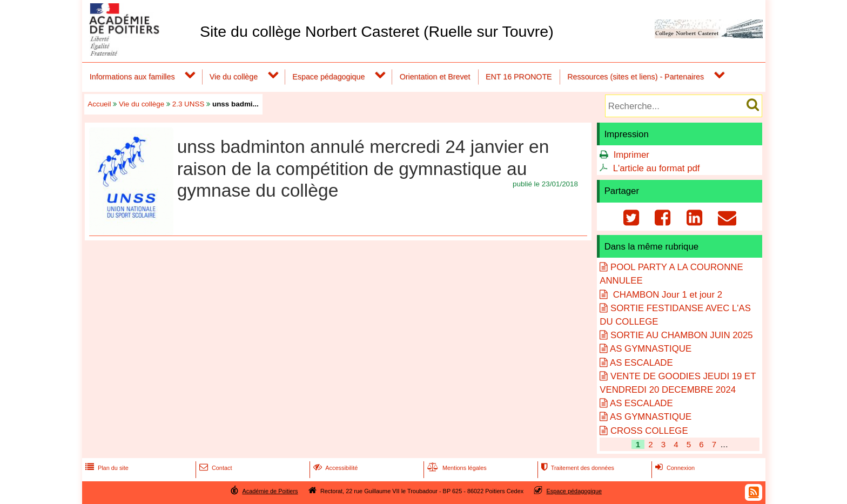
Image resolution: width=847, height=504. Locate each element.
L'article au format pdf (657, 168)
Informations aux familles (132, 77)
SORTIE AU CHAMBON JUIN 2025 (682, 335)
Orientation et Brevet (435, 77)
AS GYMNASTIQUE (651, 349)
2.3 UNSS (189, 104)
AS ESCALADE (641, 363)
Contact (215, 468)
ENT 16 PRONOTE (519, 77)
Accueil (99, 104)
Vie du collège (234, 77)
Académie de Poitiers (270, 491)
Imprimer (631, 155)
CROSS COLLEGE (649, 431)
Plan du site (106, 468)
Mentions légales (456, 468)
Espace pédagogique (328, 77)
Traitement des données (577, 468)
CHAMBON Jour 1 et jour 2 (666, 295)
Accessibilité (335, 468)
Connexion (674, 468)
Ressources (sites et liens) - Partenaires (636, 77)
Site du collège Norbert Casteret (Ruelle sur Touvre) (377, 31)
